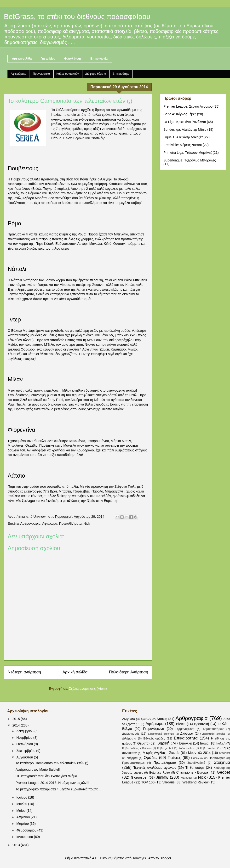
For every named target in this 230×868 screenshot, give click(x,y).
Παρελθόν (197, 758)
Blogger (165, 858)
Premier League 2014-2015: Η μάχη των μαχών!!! (52, 783)
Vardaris (169, 782)
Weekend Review (195, 782)
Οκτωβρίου (25, 744)
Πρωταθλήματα (70, 523)
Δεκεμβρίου (25, 731)
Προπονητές (217, 758)
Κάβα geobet (165, 748)
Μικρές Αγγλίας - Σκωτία (161, 753)
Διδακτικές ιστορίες (214, 734)
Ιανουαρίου (25, 837)
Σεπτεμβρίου (26, 751)
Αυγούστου (25, 757)
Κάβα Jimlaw (186, 748)
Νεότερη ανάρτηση (24, 672)
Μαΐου (21, 811)
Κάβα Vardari (208, 748)
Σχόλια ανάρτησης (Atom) (88, 689)
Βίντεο (181, 724)
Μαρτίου (23, 824)
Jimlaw (162, 777)
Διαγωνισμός (131, 734)
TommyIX (139, 858)
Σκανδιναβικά (196, 763)
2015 (17, 719)
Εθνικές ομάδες (154, 739)
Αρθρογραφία (30, 523)
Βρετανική (201, 724)
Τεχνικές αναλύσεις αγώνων (155, 768)
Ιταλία (204, 743)
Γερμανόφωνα (154, 729)
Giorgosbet (139, 777)
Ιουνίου (22, 804)
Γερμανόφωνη (185, 729)
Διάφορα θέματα (96, 74)
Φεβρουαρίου (27, 830)
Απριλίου (23, 817)
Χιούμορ (219, 768)
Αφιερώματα (19, 74)
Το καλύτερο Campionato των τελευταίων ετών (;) (52, 763)
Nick (87, 523)
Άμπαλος (146, 719)
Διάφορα (187, 733)
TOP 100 (148, 782)
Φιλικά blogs (73, 59)
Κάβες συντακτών (68, 74)
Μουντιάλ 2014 (199, 753)
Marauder (187, 778)
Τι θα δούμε (195, 768)
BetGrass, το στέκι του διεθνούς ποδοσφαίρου (77, 16)
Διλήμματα (129, 739)
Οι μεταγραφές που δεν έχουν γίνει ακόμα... (48, 776)
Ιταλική (221, 744)
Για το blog (48, 59)
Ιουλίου (22, 797)
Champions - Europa (192, 772)
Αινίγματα (129, 719)
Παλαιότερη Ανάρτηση (129, 672)
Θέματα (143, 743)
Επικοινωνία (99, 59)
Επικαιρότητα (121, 74)
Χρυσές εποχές (133, 773)
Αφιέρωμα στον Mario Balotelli (38, 770)
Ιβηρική (163, 743)
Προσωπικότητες (133, 763)
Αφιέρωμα (50, 523)
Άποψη (162, 719)
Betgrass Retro (160, 773)
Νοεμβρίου (25, 738)
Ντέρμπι (132, 758)
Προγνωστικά (41, 74)
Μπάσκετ (225, 753)
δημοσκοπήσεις (213, 729)
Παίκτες (174, 758)
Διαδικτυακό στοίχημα (161, 734)
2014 (17, 725)
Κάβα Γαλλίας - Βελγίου (137, 748)
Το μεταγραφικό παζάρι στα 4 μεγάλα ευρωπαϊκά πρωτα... (58, 789)
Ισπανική (186, 743)
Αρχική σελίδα (22, 59)
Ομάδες (151, 758)
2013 (17, 845)
